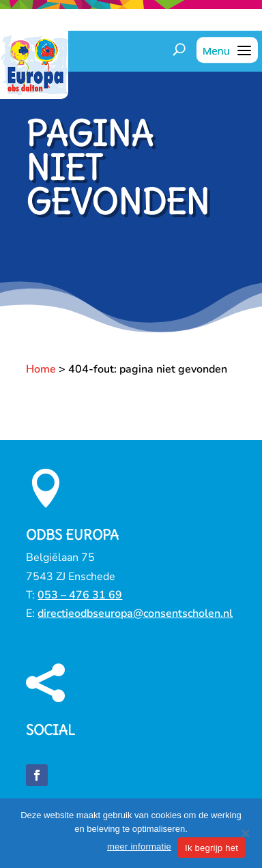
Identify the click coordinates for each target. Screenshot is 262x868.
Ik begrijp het (212, 848)
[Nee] (245, 833)
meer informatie (139, 847)
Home (41, 369)
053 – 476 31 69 (80, 595)
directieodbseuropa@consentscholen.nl (135, 613)
